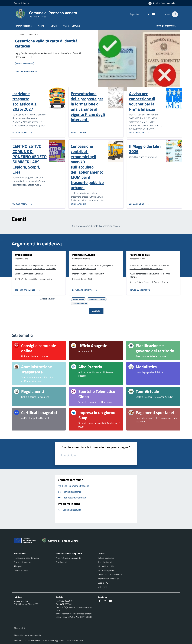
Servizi (54, 26)
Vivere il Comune (72, 26)
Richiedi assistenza (106, 558)
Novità (41, 26)
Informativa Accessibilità (108, 579)
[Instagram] (147, 14)
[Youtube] (152, 14)
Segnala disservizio (106, 562)
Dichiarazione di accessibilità (110, 574)
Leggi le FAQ (103, 583)
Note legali (102, 587)
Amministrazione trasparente (68, 558)
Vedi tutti (96, 311)
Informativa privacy (106, 570)
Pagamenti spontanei (23, 562)
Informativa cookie (106, 566)
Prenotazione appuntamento (26, 558)
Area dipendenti (21, 570)
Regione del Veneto (21, 3)
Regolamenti (61, 562)
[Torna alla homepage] (61, 541)
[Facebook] (141, 14)
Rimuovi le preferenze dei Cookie (27, 635)
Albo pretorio (19, 566)
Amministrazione (23, 26)
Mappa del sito (20, 628)
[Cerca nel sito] (175, 14)
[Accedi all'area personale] (163, 3)
